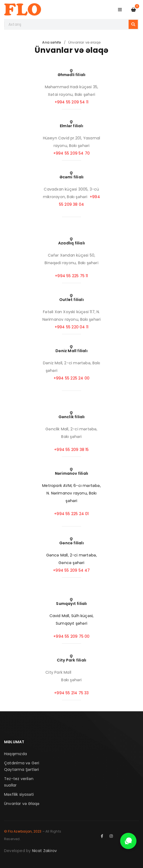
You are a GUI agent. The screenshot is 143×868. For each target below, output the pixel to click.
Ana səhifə (52, 42)
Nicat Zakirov (45, 851)
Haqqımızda (15, 754)
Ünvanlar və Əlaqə (22, 804)
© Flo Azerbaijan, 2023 (23, 831)
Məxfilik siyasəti (19, 794)
